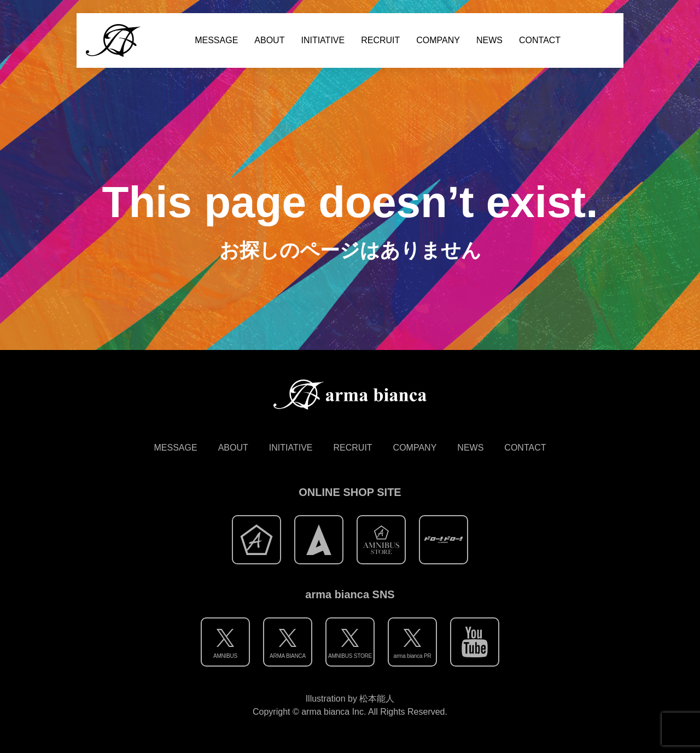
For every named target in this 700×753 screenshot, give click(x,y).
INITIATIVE (323, 40)
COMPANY (438, 40)
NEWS (489, 40)
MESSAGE (216, 40)
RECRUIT (380, 40)
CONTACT (540, 40)
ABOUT (269, 40)
